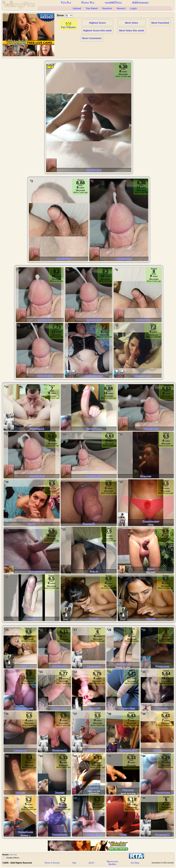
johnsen (60, 793)
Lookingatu (20, 750)
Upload (77, 8)
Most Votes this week (131, 31)
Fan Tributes (68, 26)
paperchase (162, 666)
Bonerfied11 (37, 429)
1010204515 (94, 170)
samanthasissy (151, 521)
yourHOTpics (113, 3)
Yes (15, 855)
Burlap (94, 571)
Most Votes (131, 23)
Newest (121, 8)
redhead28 (94, 708)
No (11, 855)
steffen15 (89, 524)
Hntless (20, 793)
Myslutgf (146, 476)
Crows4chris (94, 429)
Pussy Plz (88, 3)
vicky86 (94, 619)
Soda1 (151, 569)
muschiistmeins (94, 376)
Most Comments (92, 38)
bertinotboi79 (128, 750)
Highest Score (98, 23)
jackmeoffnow (37, 571)
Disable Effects (13, 858)
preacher (128, 790)
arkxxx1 (32, 619)
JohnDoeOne (123, 664)
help (74, 863)
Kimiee (123, 835)
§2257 (92, 863)
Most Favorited (160, 23)
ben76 (32, 524)
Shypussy (162, 708)
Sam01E (94, 788)
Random (107, 8)
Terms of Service (52, 863)
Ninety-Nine (60, 708)
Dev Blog (135, 863)
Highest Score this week (97, 31)
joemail (157, 750)
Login (133, 8)
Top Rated (92, 8)
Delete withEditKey (112, 863)
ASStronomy (140, 3)
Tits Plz (66, 3)
